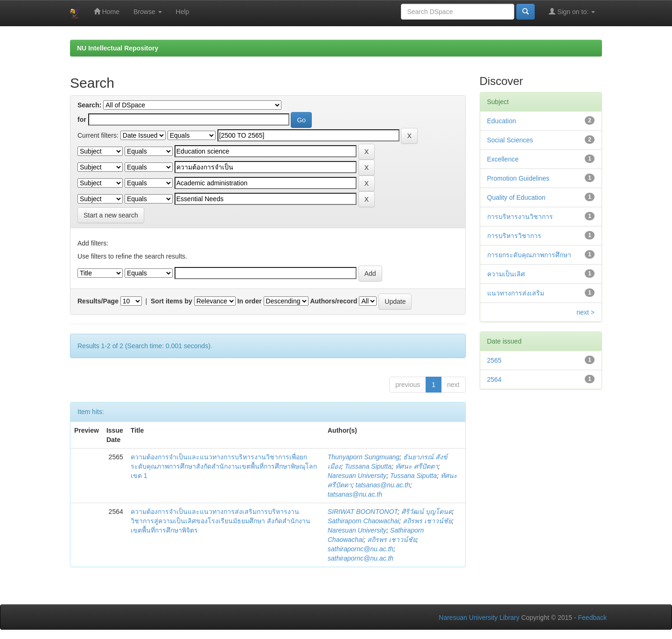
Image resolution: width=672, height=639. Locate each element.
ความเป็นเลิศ (506, 274)
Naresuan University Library (479, 618)
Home (107, 11)
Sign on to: (572, 11)
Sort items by (171, 301)
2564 (494, 379)
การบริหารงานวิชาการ (520, 217)
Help (183, 12)
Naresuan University (357, 476)
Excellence (503, 159)
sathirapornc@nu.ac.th (360, 549)
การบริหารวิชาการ (514, 236)
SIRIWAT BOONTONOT (363, 512)
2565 (494, 360)
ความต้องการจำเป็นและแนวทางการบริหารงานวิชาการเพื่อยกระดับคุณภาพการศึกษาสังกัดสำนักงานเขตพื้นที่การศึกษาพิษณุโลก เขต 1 (224, 466)
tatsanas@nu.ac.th (383, 485)
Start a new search (111, 215)
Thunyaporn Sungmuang (364, 457)
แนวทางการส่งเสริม (516, 293)
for (82, 119)
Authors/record (333, 301)
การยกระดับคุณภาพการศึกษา (529, 255)
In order (250, 301)
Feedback (592, 618)
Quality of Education (516, 197)
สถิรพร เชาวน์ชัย (427, 521)
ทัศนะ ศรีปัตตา (417, 466)
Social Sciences (510, 140)
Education (502, 121)
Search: (89, 105)
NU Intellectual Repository (118, 48)
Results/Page (98, 301)
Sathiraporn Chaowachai (363, 521)
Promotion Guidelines (518, 178)
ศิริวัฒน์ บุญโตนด (427, 512)
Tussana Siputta (368, 466)
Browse (148, 12)
